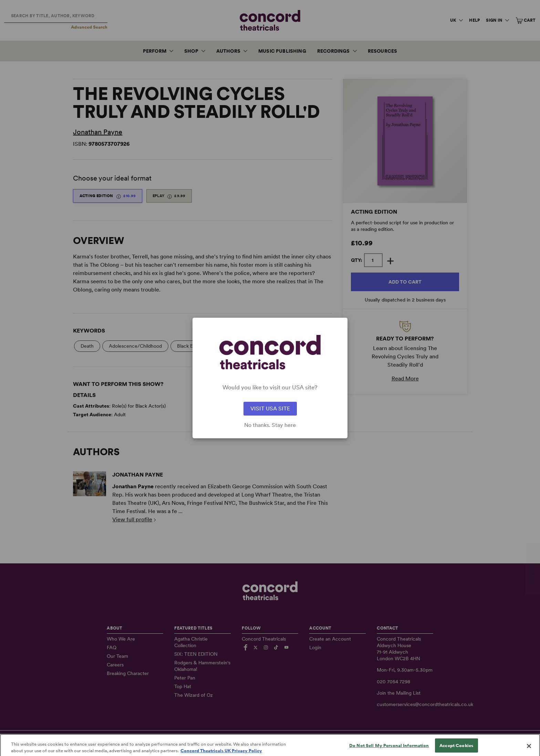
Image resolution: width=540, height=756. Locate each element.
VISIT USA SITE (270, 408)
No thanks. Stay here (270, 425)
